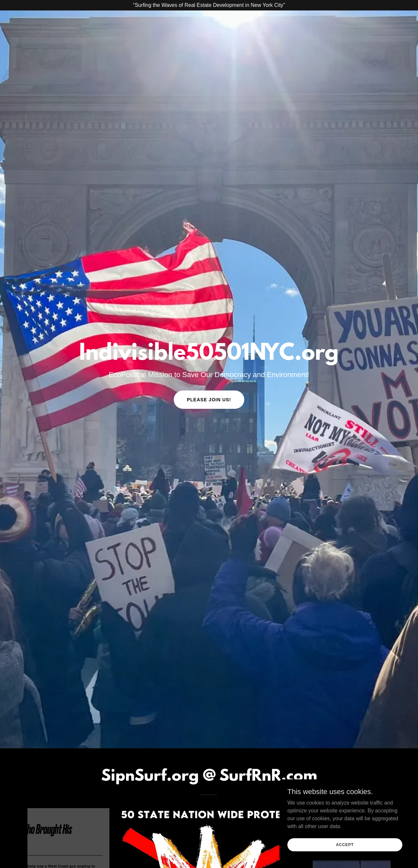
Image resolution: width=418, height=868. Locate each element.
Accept (345, 844)
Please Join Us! (209, 400)
